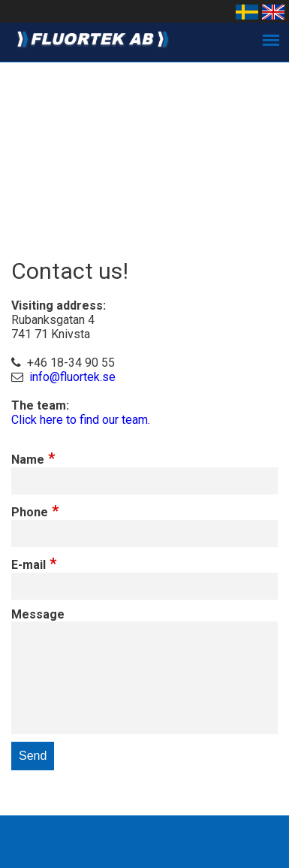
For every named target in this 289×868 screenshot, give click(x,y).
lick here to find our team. (84, 420)
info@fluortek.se (72, 377)
